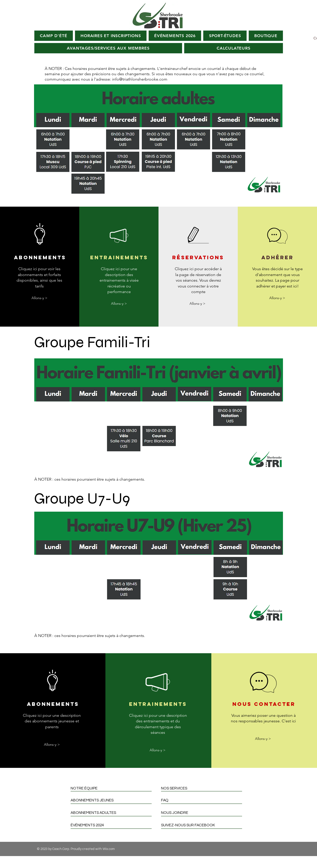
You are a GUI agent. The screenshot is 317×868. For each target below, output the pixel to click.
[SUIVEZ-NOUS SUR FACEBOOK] (204, 825)
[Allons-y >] (39, 298)
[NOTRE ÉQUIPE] (113, 788)
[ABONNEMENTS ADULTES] (113, 813)
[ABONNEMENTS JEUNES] (113, 800)
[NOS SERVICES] (204, 788)
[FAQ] (204, 800)
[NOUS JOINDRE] (204, 813)
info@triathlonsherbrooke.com (140, 79)
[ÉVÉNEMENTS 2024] (113, 825)
